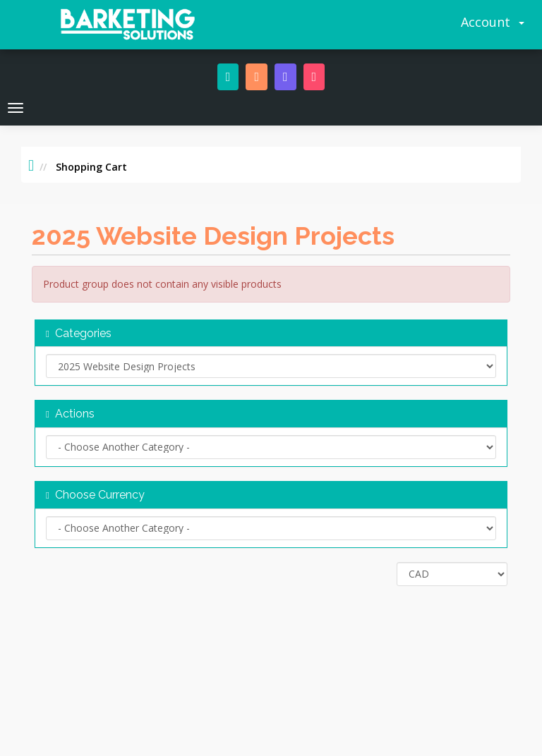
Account (493, 22)
